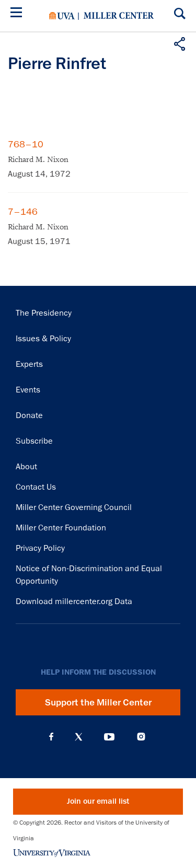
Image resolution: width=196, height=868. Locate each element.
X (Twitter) (79, 737)
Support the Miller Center (98, 702)
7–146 (23, 212)
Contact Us (36, 487)
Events (28, 390)
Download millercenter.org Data (74, 601)
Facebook (51, 737)
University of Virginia (62, 16)
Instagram (141, 737)
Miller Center (119, 16)
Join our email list (98, 801)
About (26, 467)
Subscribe (34, 441)
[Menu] (18, 14)
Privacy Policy (40, 548)
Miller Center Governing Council (74, 507)
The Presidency (44, 313)
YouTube (109, 737)
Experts (29, 364)
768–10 (26, 144)
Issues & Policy (43, 339)
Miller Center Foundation (61, 528)
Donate (29, 415)
